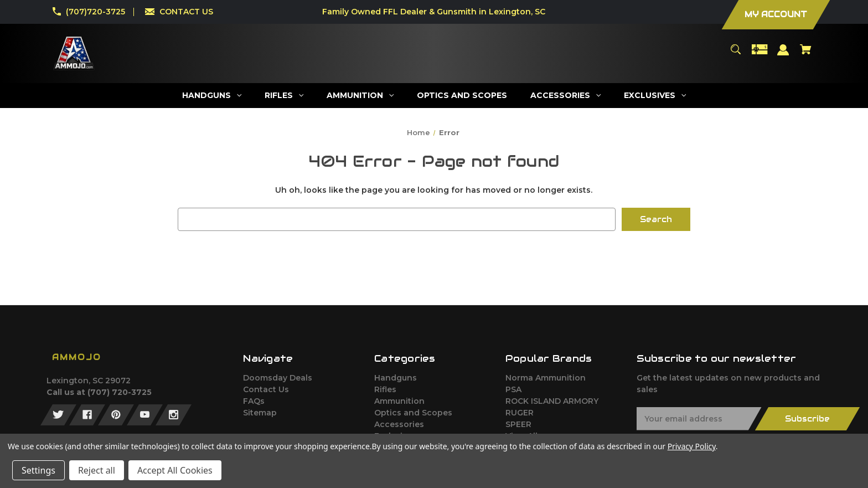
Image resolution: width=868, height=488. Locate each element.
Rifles (385, 389)
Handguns (396, 378)
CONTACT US (186, 12)
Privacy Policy (692, 446)
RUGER (520, 413)
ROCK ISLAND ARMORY (552, 401)
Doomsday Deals (278, 378)
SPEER (518, 424)
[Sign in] (783, 55)
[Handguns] (212, 96)
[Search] (735, 55)
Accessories (399, 424)
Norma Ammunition (546, 378)
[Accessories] (566, 96)
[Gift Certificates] (759, 55)
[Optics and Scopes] (462, 96)
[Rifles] (284, 96)
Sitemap (260, 413)
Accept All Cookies (175, 470)
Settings (38, 470)
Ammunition (399, 401)
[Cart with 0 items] (806, 55)
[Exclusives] (655, 96)
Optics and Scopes (413, 413)
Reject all (97, 470)
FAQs (254, 401)
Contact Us (266, 389)
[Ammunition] (360, 96)
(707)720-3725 (95, 12)
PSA (513, 389)
